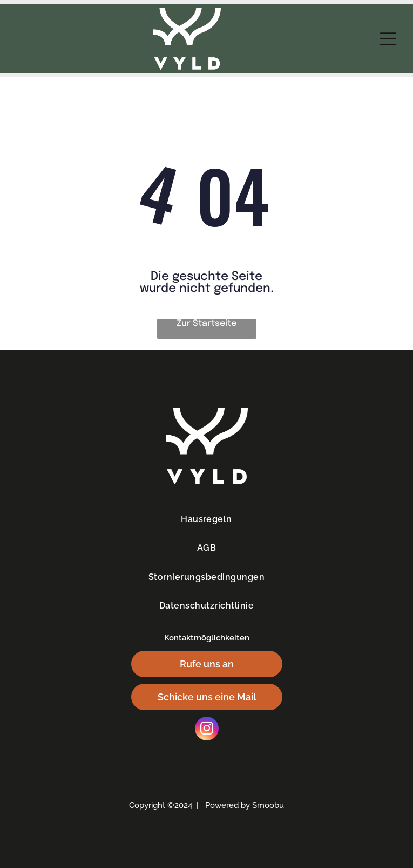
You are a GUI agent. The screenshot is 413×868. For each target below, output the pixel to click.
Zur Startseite (206, 323)
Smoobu (268, 805)
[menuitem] (206, 519)
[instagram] (207, 730)
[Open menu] (388, 39)
